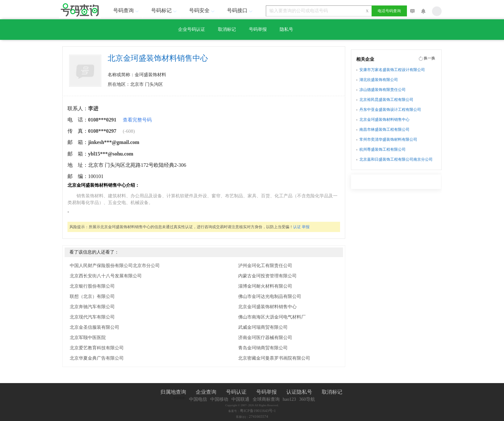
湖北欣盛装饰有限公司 (379, 80)
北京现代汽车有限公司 (92, 317)
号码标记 (165, 10)
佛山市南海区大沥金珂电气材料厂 (272, 317)
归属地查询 (173, 392)
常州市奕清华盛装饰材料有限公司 (388, 139)
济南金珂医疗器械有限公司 (265, 338)
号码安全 (203, 10)
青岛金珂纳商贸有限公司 (263, 348)
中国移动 (219, 399)
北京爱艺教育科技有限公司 (97, 348)
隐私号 (286, 29)
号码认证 (236, 392)
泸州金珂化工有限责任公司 (265, 266)
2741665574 (258, 417)
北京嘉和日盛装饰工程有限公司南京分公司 (396, 159)
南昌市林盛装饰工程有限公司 (384, 130)
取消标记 (227, 29)
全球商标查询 (266, 399)
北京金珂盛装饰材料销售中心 (267, 307)
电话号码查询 (389, 11)
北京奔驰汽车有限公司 (92, 307)
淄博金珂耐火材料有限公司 (265, 286)
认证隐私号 (299, 392)
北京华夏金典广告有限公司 (97, 358)
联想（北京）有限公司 (92, 296)
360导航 (307, 399)
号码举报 (258, 29)
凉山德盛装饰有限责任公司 (382, 90)
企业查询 (206, 392)
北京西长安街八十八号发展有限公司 (106, 276)
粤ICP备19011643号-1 (258, 411)
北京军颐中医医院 (88, 338)
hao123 (289, 399)
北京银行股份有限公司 (92, 286)
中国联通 (240, 399)
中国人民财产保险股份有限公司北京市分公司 (115, 266)
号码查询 (127, 10)
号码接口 (240, 10)
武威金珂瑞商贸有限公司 (263, 327)
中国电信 (198, 399)
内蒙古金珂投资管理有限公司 (267, 276)
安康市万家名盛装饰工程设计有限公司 (392, 70)
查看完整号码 (137, 120)
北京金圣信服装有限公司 (94, 327)
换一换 (429, 58)
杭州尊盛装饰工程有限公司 (382, 149)
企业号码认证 (192, 29)
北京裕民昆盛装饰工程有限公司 (386, 100)
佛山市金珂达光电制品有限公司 (270, 296)
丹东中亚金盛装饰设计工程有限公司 (390, 110)
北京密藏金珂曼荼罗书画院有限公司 (274, 358)
